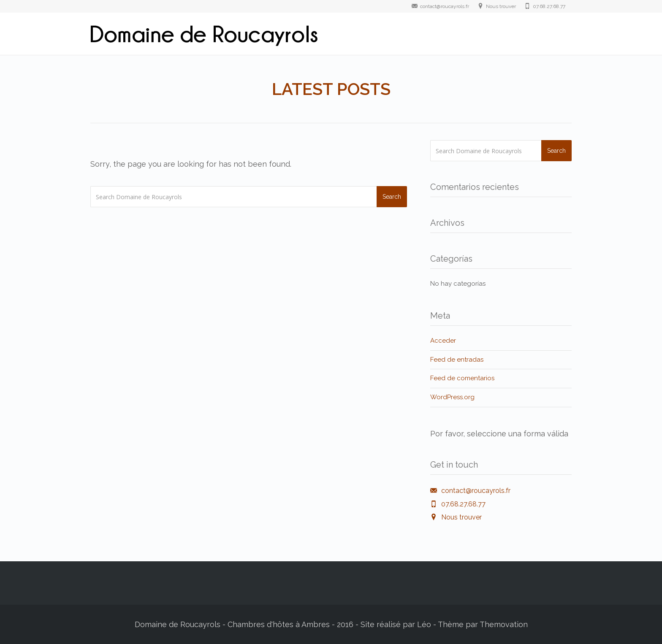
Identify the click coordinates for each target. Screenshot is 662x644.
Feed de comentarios (462, 378)
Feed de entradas (457, 360)
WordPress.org (452, 397)
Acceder (443, 341)
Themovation (504, 624)
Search (392, 197)
